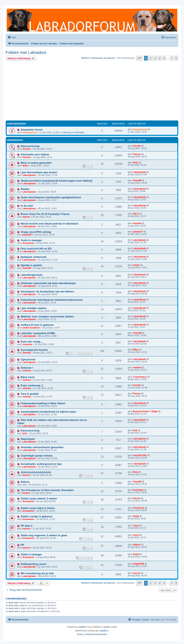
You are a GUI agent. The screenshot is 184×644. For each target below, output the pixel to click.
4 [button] (160, 58)
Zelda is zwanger (31, 554)
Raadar (25, 189)
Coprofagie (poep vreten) (36, 456)
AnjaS (136, 516)
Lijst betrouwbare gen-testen (39, 172)
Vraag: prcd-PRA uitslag (36, 232)
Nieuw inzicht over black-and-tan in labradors (49, 224)
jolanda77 (28, 235)
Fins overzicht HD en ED (36, 249)
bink (25, 433)
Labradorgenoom (32, 275)
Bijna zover (28, 377)
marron (26, 217)
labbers (137, 545)
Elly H (136, 214)
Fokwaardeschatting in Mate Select (43, 403)
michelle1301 (140, 455)
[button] (139, 58)
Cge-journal (28, 359)
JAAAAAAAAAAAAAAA (36, 472)
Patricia (26, 157)
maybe (136, 265)
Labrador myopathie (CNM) (38, 333)
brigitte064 (138, 564)
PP (22, 545)
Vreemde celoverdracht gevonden (42, 447)
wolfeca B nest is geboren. (37, 325)
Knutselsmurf (30, 132)
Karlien (26, 493)
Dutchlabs (138, 490)
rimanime (27, 344)
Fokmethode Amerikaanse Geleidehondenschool (52, 300)
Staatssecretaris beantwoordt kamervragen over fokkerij (56, 181)
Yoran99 (137, 180)
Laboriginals (29, 175)
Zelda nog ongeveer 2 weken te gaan (44, 535)
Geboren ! (27, 368)
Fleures (137, 393)
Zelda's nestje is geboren (36, 516)
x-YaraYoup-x (140, 377)
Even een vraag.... (32, 342)
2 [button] (150, 58)
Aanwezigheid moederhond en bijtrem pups (48, 412)
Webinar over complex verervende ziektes (47, 317)
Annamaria (28, 243)
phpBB (82, 627)
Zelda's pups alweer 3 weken (39, 499)
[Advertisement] (92, 91)
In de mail (27, 206)
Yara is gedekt (30, 394)
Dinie (136, 472)
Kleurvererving (30, 146)
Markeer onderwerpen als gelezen (98, 58)
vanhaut (27, 370)
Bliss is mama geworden (36, 163)
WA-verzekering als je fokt (37, 573)
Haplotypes (28, 439)
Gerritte (26, 149)
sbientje (27, 353)
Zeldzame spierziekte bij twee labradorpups (48, 283)
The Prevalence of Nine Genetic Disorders (47, 490)
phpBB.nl (104, 631)
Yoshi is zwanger (31, 240)
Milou (136, 350)
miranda (137, 223)
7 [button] (172, 58)
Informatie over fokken (35, 154)
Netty (25, 166)
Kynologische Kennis (34, 350)
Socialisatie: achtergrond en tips (41, 464)
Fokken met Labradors (26, 52)
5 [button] (164, 58)
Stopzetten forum (32, 130)
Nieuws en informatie (74, 132)
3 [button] (155, 58)
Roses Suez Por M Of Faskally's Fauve (45, 214)
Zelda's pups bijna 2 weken (38, 508)
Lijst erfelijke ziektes (34, 308)
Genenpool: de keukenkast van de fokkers (47, 291)
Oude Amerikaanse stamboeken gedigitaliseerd (51, 197)
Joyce (136, 525)
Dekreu (25, 482)
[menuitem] (12, 37)
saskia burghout (31, 328)
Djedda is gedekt (31, 265)
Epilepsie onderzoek (34, 257)
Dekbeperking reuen (33, 564)
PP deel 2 (26, 526)
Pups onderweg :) (32, 385)
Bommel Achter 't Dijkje (145, 411)
